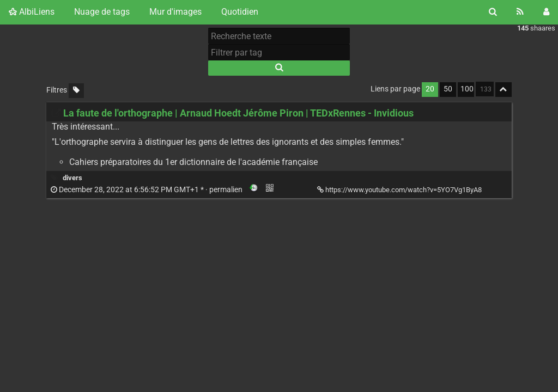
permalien (147, 190)
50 (448, 89)
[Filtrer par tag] (279, 52)
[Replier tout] (504, 90)
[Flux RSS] (520, 12)
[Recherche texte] (279, 36)
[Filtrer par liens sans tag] (76, 91)
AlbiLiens (32, 12)
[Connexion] (546, 12)
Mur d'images (175, 12)
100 (467, 89)
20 (430, 89)
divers (72, 178)
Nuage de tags (102, 12)
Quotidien (240, 12)
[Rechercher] (493, 12)
